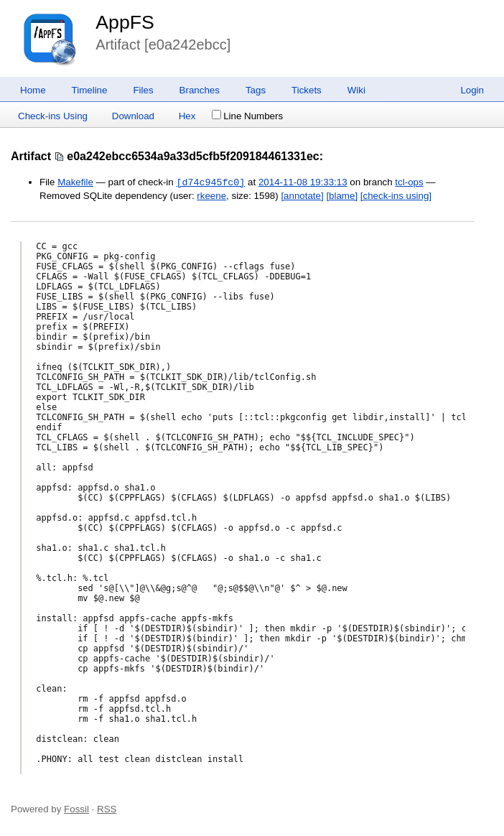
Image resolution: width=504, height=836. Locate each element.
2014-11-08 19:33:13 (303, 183)
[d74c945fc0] (210, 182)
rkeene (211, 196)
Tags (256, 90)
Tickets (307, 90)
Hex (187, 116)
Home (33, 90)
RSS (107, 809)
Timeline (90, 90)
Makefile (75, 183)
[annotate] (302, 196)
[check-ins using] (396, 196)
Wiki (356, 90)
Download (133, 116)
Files (143, 90)
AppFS (125, 22)
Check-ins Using (53, 116)
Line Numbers (247, 116)
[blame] (342, 196)
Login (472, 90)
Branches (200, 90)
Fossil (76, 809)
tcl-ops (409, 183)
